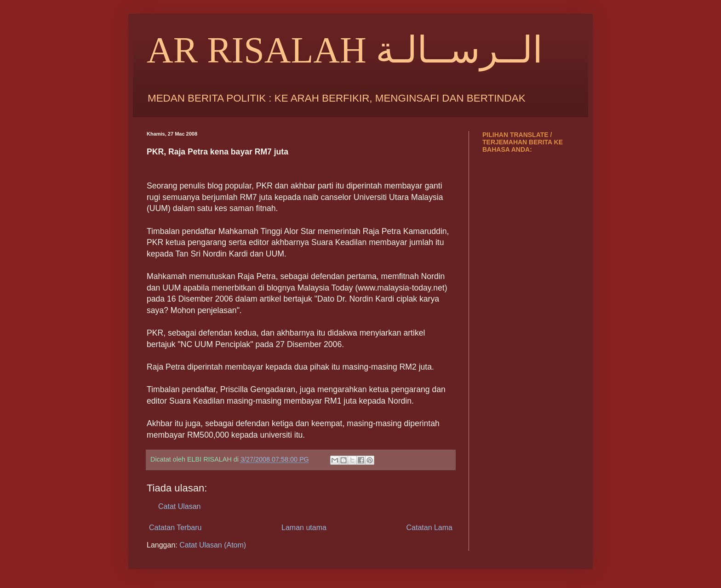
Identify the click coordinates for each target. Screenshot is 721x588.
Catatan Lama (429, 528)
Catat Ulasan (180, 506)
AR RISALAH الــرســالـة (345, 50)
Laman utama (304, 528)
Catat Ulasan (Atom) (213, 545)
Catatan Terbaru (175, 528)
